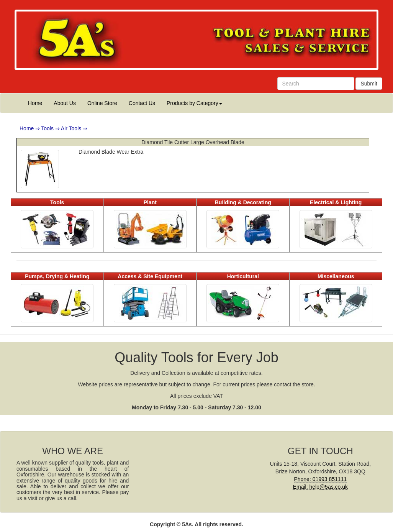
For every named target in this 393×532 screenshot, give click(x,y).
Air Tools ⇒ (74, 128)
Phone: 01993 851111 (320, 479)
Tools (57, 202)
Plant (150, 202)
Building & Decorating (243, 202)
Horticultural (243, 276)
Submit (369, 84)
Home (35, 103)
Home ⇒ (30, 128)
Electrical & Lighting (336, 202)
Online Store (102, 103)
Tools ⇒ (50, 128)
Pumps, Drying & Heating (57, 276)
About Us (65, 103)
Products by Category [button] (194, 103)
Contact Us (142, 103)
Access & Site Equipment (150, 276)
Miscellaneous (336, 276)
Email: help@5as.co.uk (320, 487)
